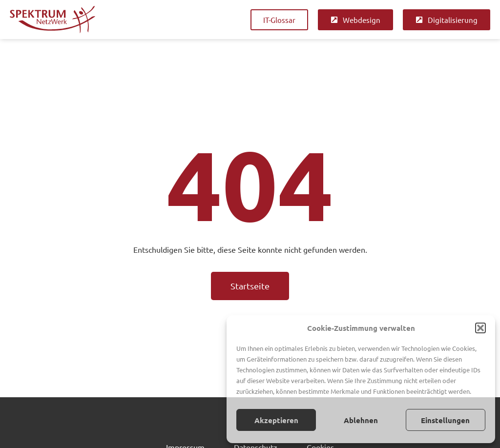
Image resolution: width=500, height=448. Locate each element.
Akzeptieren (276, 420)
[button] (480, 328)
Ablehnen (361, 420)
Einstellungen (445, 420)
